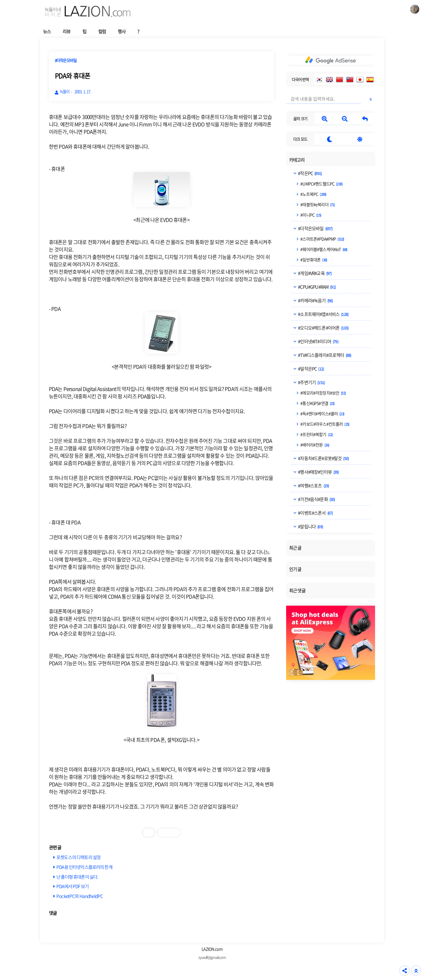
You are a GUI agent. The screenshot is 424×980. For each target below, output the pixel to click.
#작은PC (310, 173)
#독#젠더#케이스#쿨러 (322, 413)
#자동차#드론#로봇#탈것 (323, 458)
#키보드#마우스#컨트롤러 (325, 424)
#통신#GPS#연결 (317, 403)
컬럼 (102, 31)
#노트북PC (313, 194)
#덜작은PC (311, 369)
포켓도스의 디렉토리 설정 (78, 857)
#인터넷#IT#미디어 (318, 341)
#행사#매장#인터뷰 (318, 472)
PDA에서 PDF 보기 (72, 886)
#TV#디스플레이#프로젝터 (324, 355)
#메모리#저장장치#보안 (323, 393)
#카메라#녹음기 (315, 300)
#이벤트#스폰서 (315, 513)
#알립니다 (310, 526)
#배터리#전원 (314, 445)
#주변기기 (311, 382)
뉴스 (47, 31)
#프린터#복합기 (316, 434)
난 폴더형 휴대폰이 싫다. (77, 877)
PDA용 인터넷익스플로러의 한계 (84, 867)
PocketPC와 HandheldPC (80, 896)
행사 (122, 31)
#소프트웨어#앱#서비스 (323, 314)
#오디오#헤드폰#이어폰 (323, 328)
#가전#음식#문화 (316, 499)
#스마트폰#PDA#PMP (322, 239)
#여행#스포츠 (313, 486)
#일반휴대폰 (313, 260)
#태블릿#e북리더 (317, 204)
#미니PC (310, 215)
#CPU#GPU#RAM (317, 287)
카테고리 (297, 160)
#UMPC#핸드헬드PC (321, 184)
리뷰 (66, 31)
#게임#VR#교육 (314, 273)
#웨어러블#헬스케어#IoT (323, 249)
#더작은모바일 (315, 228)
